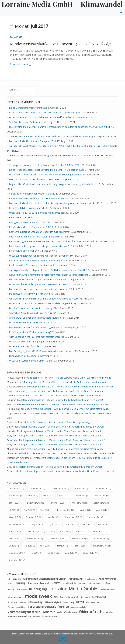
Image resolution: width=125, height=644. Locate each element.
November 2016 (57, 539)
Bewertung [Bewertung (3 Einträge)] (33, 583)
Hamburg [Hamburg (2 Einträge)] (82, 583)
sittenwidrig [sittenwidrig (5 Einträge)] (35, 602)
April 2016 (45, 546)
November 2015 (101, 546)
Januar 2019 (51, 517)
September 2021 (102, 489)
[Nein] (121, 637)
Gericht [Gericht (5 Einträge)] (56, 583)
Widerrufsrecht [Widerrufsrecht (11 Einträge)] (91, 612)
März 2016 (62, 546)
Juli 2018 (54, 524)
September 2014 (16, 560)
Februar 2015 (88, 553)
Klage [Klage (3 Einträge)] (108, 583)
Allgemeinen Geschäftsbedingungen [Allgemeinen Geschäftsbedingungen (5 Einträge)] (45, 579)
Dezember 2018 (72, 517)
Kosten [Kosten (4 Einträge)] (11, 589)
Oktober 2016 (78, 539)
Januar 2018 (31, 531)
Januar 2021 (14, 503)
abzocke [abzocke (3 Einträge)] (17, 579)
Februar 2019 (32, 517)
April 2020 (45, 510)
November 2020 (57, 503)
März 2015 (69, 553)
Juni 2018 (70, 524)
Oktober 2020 (78, 503)
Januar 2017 (14, 539)
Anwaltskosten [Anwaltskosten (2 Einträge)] (91, 579)
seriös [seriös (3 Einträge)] (23, 602)
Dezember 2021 (36, 489)
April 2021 (64, 496)
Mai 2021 (47, 496)
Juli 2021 (31, 496)
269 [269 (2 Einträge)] (9, 579)
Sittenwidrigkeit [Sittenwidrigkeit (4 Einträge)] (53, 602)
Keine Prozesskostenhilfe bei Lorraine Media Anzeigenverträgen (59, 422)
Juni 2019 (84, 510)
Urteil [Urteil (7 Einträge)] (80, 602)
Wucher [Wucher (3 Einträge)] (110, 612)
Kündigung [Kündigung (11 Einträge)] (38, 589)
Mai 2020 (28, 510)
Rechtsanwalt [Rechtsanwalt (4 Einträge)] (99, 597)
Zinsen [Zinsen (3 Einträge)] (36, 616)
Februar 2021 (100, 496)
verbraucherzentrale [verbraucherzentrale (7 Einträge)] (42, 607)
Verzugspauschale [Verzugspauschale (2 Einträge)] (78, 607)
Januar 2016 (80, 546)
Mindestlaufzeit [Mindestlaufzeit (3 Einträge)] (15, 597)
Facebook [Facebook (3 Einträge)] (45, 583)
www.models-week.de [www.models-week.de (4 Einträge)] (19, 616)
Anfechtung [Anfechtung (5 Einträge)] (76, 579)
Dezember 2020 (34, 503)
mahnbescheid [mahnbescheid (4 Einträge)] (107, 589)
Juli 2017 (48, 531)
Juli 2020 (12, 510)
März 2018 (13, 531)
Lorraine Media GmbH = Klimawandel (62, 4)
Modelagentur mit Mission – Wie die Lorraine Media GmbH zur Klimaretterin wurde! (69, 378)
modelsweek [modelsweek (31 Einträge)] (38, 596)
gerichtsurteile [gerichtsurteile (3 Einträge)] (69, 583)
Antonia (11, 440)
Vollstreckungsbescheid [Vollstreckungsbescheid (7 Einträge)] (24, 612)
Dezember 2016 (34, 539)
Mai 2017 (64, 531)
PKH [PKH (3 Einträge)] (56, 597)
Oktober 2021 (80, 489)
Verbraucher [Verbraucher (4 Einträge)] (93, 602)
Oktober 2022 (15, 489)
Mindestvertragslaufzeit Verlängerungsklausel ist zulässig (60, 44)
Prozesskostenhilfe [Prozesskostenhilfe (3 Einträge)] (70, 597)
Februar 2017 (99, 531)
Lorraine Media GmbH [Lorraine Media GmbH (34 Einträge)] (73, 589)
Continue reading (20, 64)
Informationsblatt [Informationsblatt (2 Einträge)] (96, 583)
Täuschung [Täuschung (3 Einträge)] (68, 602)
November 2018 (94, 517)
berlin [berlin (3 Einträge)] (10, 583)
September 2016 (100, 539)
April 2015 (52, 553)
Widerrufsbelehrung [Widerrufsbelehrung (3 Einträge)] (67, 612)
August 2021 (14, 496)
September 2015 (16, 553)
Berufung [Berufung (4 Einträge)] (20, 583)
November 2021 (59, 489)
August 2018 (37, 524)
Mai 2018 (86, 524)
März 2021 (81, 496)
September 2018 (16, 524)
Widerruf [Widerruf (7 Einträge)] (49, 612)
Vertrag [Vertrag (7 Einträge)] (64, 607)
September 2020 (100, 503)
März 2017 (81, 531)
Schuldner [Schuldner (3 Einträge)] (13, 602)
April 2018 (103, 524)
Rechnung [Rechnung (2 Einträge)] (85, 597)
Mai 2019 (100, 510)
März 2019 (13, 517)
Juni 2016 (28, 546)
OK (62, 639)
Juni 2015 (36, 553)
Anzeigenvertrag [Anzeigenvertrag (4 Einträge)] (108, 579)
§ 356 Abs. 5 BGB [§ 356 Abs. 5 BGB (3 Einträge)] (50, 616)
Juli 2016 (12, 546)
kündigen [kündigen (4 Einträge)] (22, 589)
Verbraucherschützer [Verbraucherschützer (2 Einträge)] (17, 607)
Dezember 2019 (64, 510)
